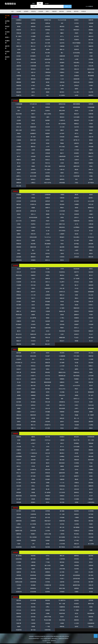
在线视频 (41, 11)
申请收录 (84, 11)
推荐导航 (76, 11)
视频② (47, 11)
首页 (13, 11)
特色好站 (33, 11)
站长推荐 (19, 11)
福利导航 (62, 11)
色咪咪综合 (10, 4)
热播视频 (54, 11)
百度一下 (68, 6)
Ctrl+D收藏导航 (89, 6)
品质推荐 (26, 11)
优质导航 (69, 11)
